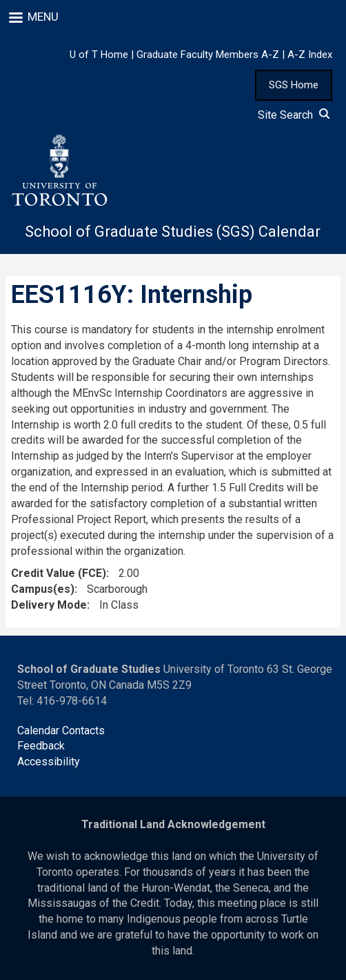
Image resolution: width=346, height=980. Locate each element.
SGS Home (294, 85)
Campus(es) (43, 589)
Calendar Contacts (61, 731)
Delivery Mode (49, 605)
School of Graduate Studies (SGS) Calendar (173, 232)
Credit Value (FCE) (59, 573)
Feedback (41, 746)
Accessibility (49, 762)
